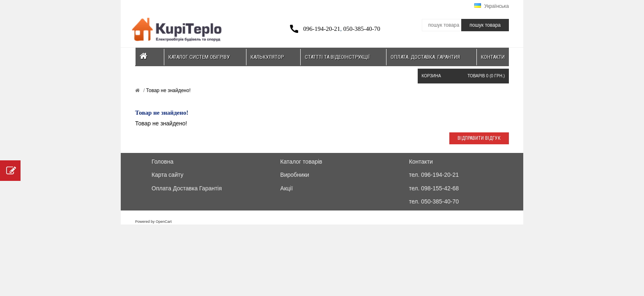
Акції (286, 188)
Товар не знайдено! (168, 90)
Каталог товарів (301, 162)
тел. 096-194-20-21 (434, 175)
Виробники (294, 175)
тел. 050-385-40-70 (434, 201)
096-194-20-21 (322, 29)
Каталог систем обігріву (199, 57)
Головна (162, 162)
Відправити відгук (479, 138)
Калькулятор (267, 57)
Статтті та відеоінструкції (337, 57)
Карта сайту (168, 175)
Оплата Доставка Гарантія (187, 188)
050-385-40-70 (362, 29)
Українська (492, 6)
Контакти (493, 57)
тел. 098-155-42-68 (434, 188)
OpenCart (164, 222)
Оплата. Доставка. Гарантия (425, 57)
